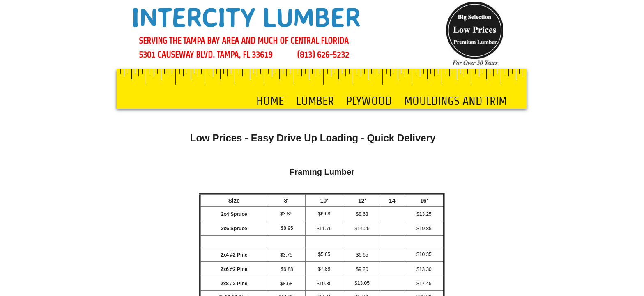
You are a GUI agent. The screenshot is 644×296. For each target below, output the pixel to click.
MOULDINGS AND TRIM (455, 101)
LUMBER (315, 101)
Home (270, 101)
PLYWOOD (369, 101)
